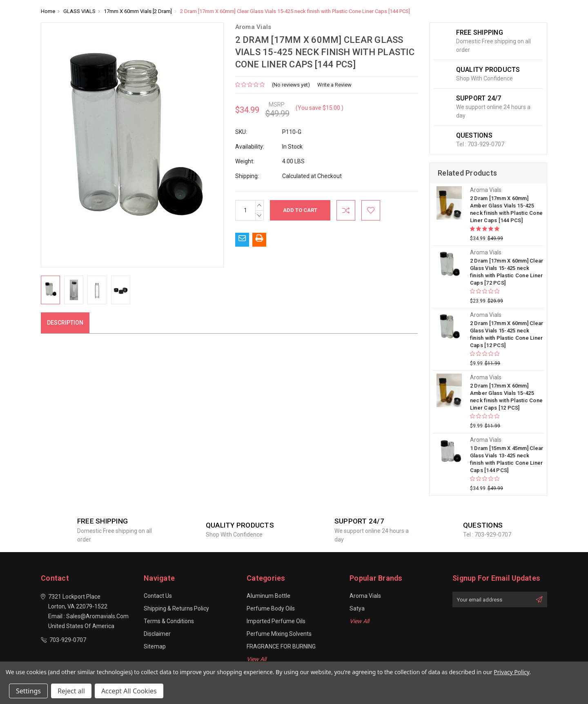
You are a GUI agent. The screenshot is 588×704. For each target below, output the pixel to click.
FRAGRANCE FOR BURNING (281, 646)
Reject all (71, 691)
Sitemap (155, 646)
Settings (28, 691)
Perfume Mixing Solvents (279, 634)
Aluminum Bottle (268, 596)
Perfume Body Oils (271, 608)
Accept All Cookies (129, 691)
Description (65, 323)
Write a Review (334, 85)
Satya (357, 608)
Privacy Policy (511, 672)
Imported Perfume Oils (276, 621)
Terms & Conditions (169, 621)
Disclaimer (157, 634)
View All (256, 659)
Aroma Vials (365, 596)
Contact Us (158, 596)
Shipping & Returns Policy (176, 608)
